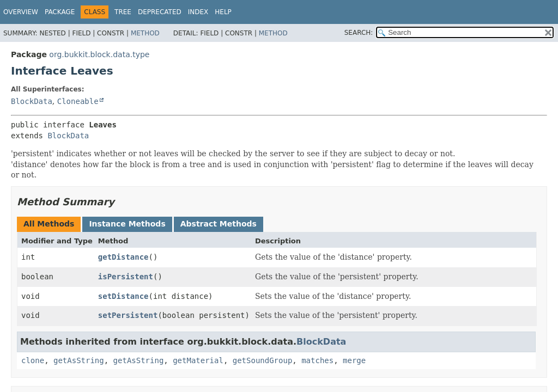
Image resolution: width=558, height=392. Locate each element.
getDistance (123, 257)
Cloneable (78, 101)
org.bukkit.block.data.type (99, 54)
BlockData (32, 101)
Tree (123, 12)
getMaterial (198, 360)
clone (33, 360)
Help (223, 12)
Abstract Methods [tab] (219, 224)
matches (317, 360)
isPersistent (126, 277)
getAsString (79, 360)
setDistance (123, 296)
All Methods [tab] (49, 224)
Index (198, 12)
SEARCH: (359, 33)
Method (145, 33)
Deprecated (160, 12)
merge (354, 360)
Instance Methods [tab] (127, 224)
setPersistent (128, 315)
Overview (21, 12)
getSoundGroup (263, 360)
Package (60, 12)
